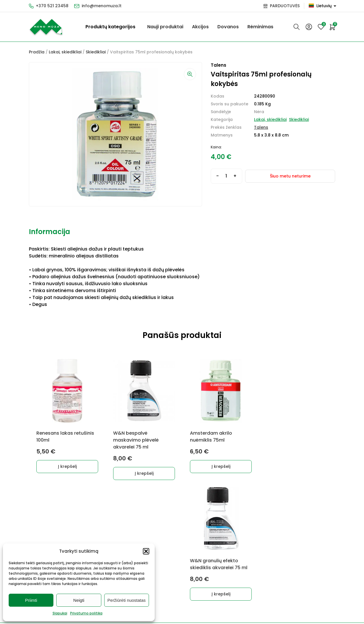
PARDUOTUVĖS (285, 6)
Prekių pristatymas (200, 541)
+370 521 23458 (52, 6)
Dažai (35, 528)
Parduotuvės (200, 574)
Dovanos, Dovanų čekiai (162, 580)
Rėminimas (260, 27)
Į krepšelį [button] (67, 466)
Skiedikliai (96, 52)
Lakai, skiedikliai (65, 52)
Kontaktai (197, 564)
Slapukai (60, 613)
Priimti (31, 600)
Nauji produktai (165, 27)
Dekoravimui (88, 528)
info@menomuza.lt (102, 6)
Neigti (79, 600)
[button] (146, 551)
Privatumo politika (86, 613)
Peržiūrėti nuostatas (127, 600)
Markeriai (85, 538)
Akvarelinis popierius (158, 538)
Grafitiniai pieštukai (49, 538)
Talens (261, 127)
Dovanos (228, 27)
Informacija (50, 232)
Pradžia (37, 52)
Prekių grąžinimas (205, 554)
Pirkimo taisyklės (204, 528)
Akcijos (200, 27)
